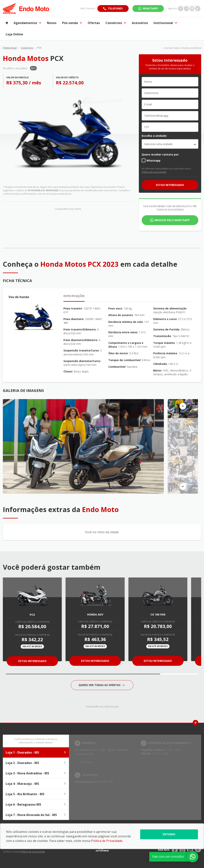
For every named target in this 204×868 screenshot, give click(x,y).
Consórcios (27, 48)
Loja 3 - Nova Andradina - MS (36, 773)
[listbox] (170, 144)
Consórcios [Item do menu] (116, 23)
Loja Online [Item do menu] (14, 34)
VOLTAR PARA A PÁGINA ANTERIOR (183, 48)
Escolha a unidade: (154, 136)
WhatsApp (150, 8)
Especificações (74, 296)
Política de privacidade (154, 172)
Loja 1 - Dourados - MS (36, 752)
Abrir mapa (87, 762)
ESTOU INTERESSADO (170, 185)
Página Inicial (10, 48)
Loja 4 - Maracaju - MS (36, 784)
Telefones (115, 8)
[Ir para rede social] (181, 9)
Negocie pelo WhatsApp (172, 220)
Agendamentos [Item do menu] (27, 23)
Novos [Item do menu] (52, 23)
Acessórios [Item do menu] (140, 23)
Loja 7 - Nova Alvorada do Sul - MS (36, 815)
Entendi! (169, 834)
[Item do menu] (7, 23)
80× (33, 68)
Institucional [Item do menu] (165, 23)
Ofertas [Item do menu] (94, 23)
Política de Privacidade (107, 841)
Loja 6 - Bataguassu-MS (36, 804)
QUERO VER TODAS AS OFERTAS (102, 685)
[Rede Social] (175, 850)
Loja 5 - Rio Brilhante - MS (36, 794)
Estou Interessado (32, 661)
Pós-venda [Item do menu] (72, 23)
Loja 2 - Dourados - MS (36, 763)
